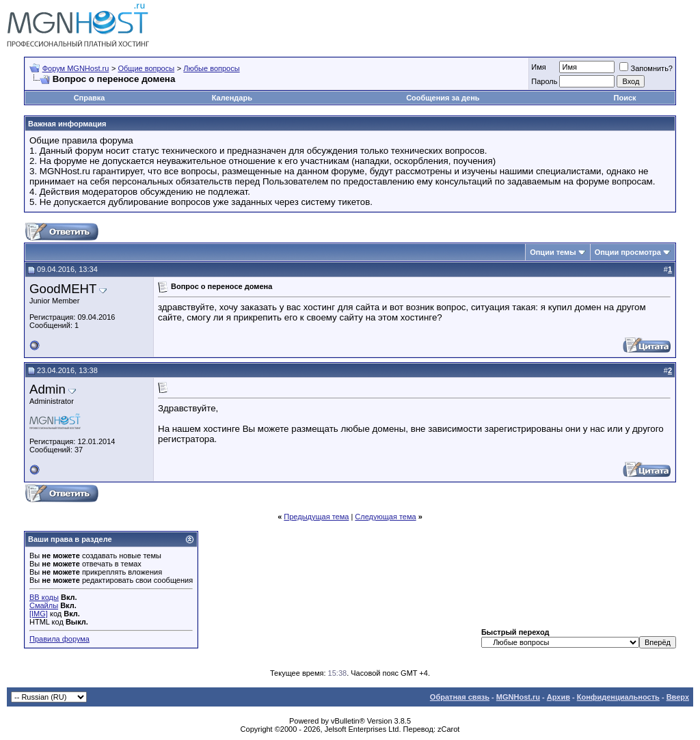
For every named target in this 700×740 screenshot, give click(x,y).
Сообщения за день (443, 98)
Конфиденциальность (618, 697)
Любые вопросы (211, 68)
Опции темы (553, 252)
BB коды (44, 597)
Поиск (625, 98)
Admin (48, 389)
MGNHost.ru (518, 697)
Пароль (544, 81)
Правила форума (59, 639)
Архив (558, 697)
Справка (90, 98)
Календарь (232, 98)
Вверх (678, 697)
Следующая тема (385, 517)
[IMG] (39, 614)
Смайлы (44, 605)
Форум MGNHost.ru (76, 68)
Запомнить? (646, 68)
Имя (538, 67)
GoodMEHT (63, 289)
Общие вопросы (146, 68)
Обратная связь (460, 697)
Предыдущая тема (316, 517)
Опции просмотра (628, 252)
